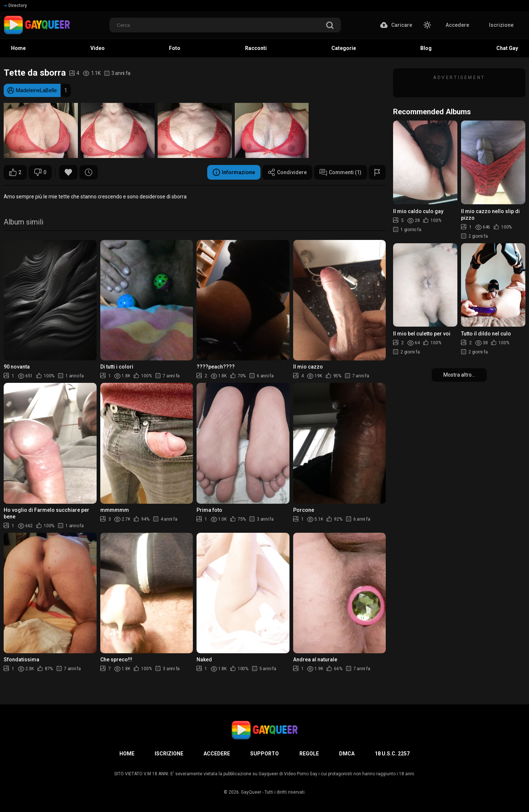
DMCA (347, 754)
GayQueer (251, 792)
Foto (175, 48)
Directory (15, 6)
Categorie (344, 48)
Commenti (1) (341, 172)
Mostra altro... (459, 375)
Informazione (234, 172)
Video (98, 48)
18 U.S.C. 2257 (392, 754)
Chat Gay (507, 48)
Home (18, 48)
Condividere (287, 172)
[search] (330, 26)
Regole (309, 754)
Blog (426, 48)
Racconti (256, 48)
